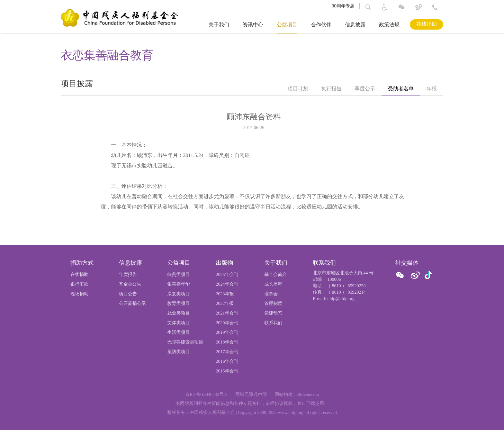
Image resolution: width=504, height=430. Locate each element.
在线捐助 (427, 24)
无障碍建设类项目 (185, 342)
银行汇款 (79, 284)
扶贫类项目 (179, 275)
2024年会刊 (227, 284)
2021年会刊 (227, 313)
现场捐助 (79, 294)
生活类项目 (179, 333)
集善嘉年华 (179, 284)
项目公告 (128, 294)
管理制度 (273, 304)
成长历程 (273, 284)
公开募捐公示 (132, 304)
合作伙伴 (321, 25)
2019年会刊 (227, 333)
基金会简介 (275, 275)
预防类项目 (179, 352)
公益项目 (287, 25)
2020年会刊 (227, 323)
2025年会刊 (227, 275)
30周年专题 (343, 6)
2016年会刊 (227, 362)
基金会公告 (130, 284)
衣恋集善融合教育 (107, 55)
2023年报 (225, 294)
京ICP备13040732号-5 (206, 395)
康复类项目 (179, 294)
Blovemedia (308, 395)
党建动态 (273, 313)
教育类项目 (179, 304)
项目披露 (77, 84)
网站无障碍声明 (251, 395)
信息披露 (355, 25)
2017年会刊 (227, 352)
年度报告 (128, 275)
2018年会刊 (227, 342)
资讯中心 (253, 25)
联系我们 (273, 323)
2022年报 (225, 304)
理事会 (271, 294)
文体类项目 (179, 323)
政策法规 (389, 25)
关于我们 (219, 25)
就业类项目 (179, 313)
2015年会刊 (227, 371)
